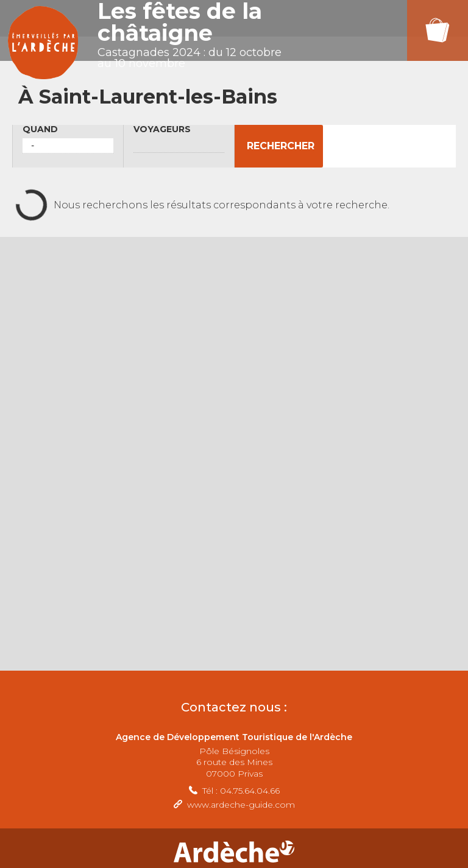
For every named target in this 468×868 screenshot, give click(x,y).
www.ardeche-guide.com (241, 805)
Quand (40, 130)
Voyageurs (162, 130)
